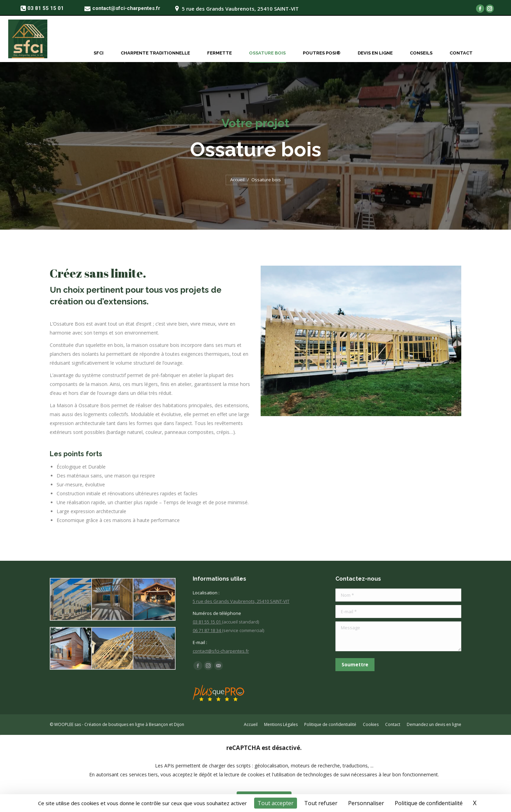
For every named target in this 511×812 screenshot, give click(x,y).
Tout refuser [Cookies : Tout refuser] (321, 803)
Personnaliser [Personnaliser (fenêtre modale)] (366, 803)
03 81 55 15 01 (207, 622)
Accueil (237, 180)
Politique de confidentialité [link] (429, 803)
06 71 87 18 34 (207, 630)
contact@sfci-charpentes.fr (221, 651)
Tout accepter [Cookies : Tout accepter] (276, 803)
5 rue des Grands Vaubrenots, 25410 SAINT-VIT (241, 601)
